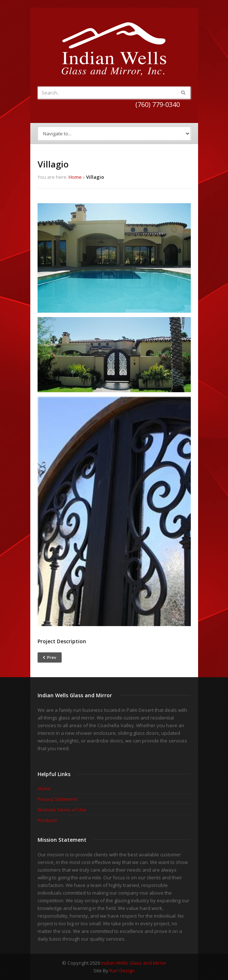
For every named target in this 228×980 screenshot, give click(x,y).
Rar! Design (122, 971)
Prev (50, 657)
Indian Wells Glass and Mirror (134, 963)
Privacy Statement (58, 799)
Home (75, 177)
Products (47, 820)
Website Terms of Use (62, 810)
